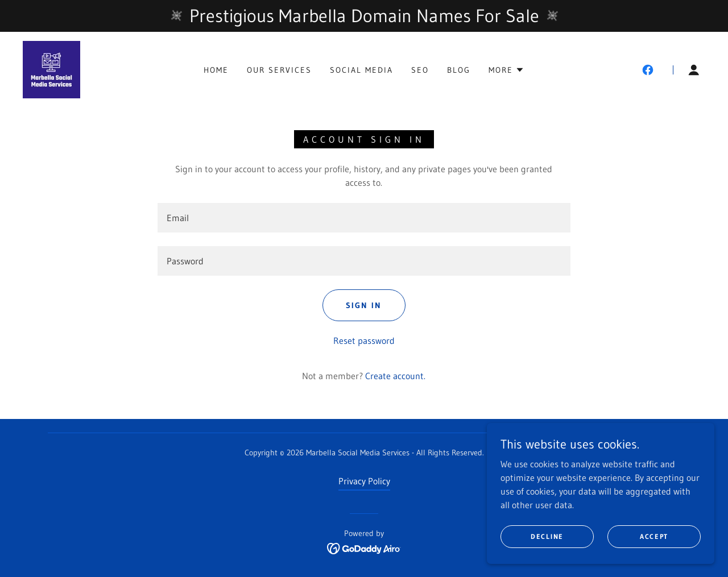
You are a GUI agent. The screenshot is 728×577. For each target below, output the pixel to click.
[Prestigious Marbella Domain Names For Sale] (364, 16)
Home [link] (216, 70)
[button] (506, 70)
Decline (547, 536)
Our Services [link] (279, 70)
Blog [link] (459, 70)
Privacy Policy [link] (364, 481)
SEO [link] (420, 70)
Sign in (364, 305)
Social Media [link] (361, 70)
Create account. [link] (395, 376)
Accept (654, 536)
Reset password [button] (364, 341)
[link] (51, 69)
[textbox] (364, 218)
